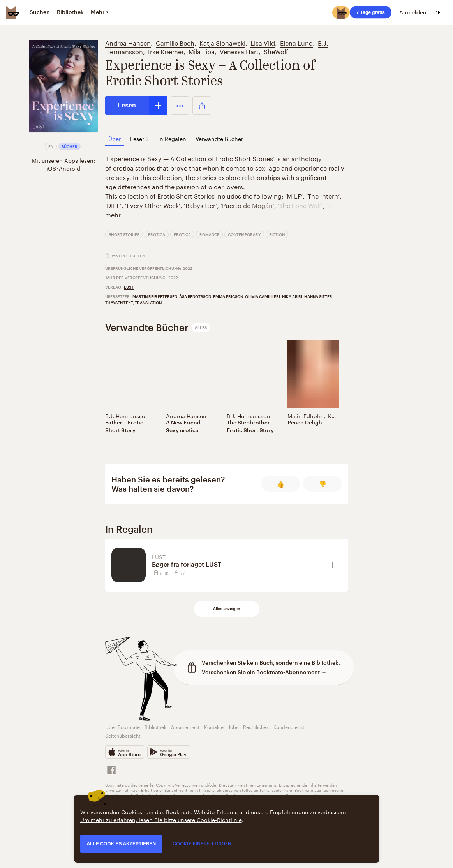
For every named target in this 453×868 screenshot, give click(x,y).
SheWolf (276, 51)
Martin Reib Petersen (155, 296)
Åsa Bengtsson (195, 296)
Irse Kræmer (166, 51)
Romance (209, 234)
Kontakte (214, 726)
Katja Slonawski (222, 42)
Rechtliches (256, 726)
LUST (129, 287)
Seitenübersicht (123, 735)
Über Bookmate (123, 726)
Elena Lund (296, 42)
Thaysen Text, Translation (133, 303)
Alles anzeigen (226, 609)
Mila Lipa (202, 51)
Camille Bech (175, 42)
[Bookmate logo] (12, 12)
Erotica (157, 234)
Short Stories (124, 234)
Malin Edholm (306, 416)
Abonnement (185, 726)
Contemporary (244, 234)
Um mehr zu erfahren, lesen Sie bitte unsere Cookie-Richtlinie (161, 819)
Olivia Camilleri (263, 296)
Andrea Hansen (128, 42)
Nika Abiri (292, 296)
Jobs (233, 726)
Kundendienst (289, 726)
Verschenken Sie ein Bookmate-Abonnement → (264, 672)
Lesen (127, 105)
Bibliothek (155, 726)
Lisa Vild (263, 42)
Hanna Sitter (318, 296)
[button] (180, 106)
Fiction (277, 234)
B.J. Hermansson (127, 416)
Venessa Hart (239, 51)
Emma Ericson (228, 296)
